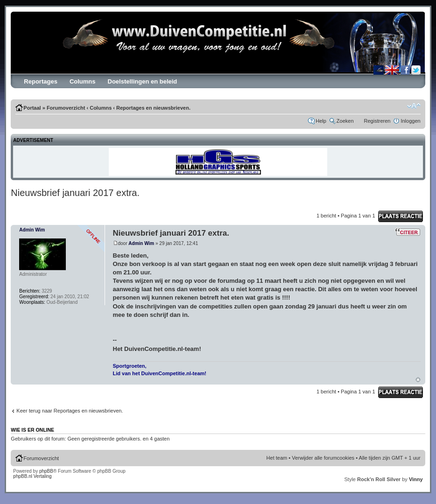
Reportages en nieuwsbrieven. (153, 108)
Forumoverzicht (66, 108)
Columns (83, 81)
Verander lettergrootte (414, 106)
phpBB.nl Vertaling (32, 476)
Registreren (377, 121)
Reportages (41, 81)
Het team (277, 458)
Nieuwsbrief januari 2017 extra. (75, 193)
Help (321, 121)
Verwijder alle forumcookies (323, 458)
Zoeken (345, 121)
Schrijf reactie (401, 216)
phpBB (46, 471)
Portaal (32, 108)
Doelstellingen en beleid (143, 81)
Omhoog (418, 380)
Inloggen (410, 121)
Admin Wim (141, 243)
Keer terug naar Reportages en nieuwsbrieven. (70, 411)
